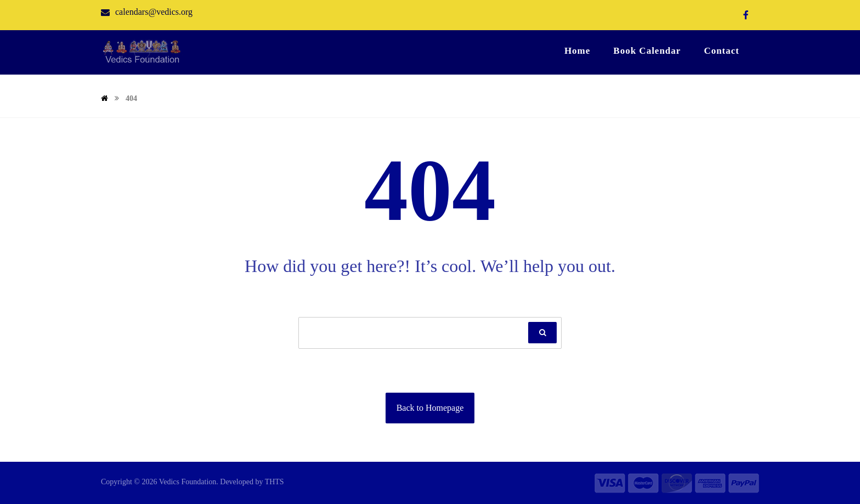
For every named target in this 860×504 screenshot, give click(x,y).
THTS (275, 482)
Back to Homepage (430, 408)
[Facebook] (746, 15)
